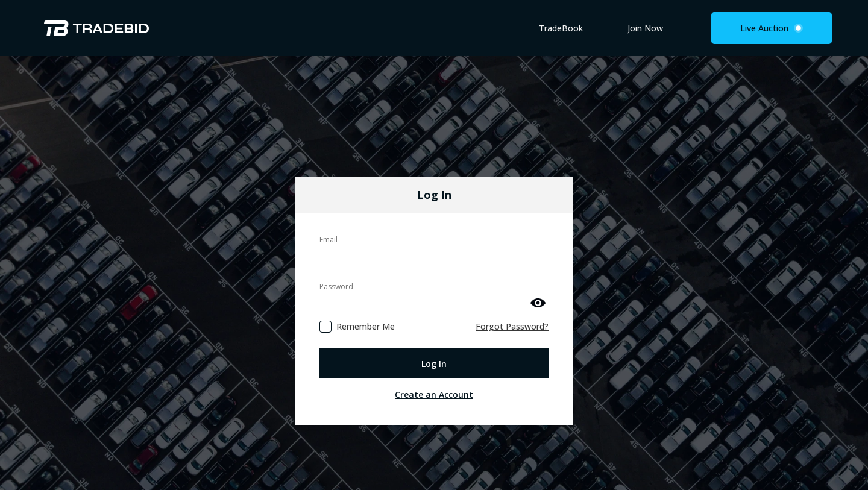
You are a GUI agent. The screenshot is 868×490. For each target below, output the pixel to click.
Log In (434, 335)
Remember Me (366, 299)
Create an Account (434, 367)
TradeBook (561, 28)
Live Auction (772, 28)
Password (336, 259)
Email (329, 212)
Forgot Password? (512, 299)
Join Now (645, 28)
